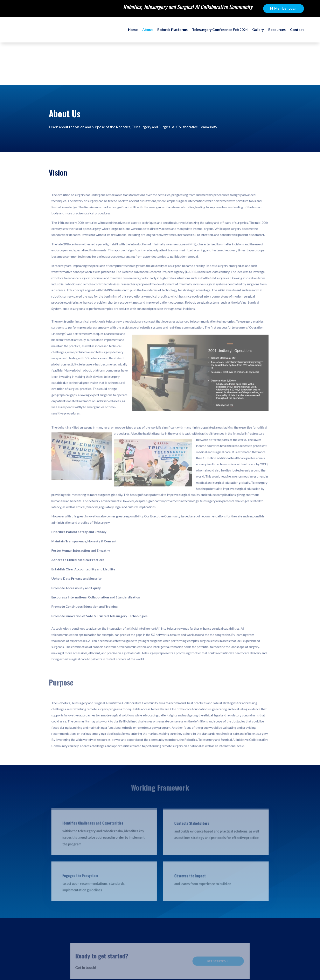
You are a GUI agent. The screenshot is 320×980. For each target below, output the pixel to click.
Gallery (253, 33)
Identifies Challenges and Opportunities (95, 786)
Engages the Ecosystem (83, 839)
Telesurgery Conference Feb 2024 (210, 33)
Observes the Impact (189, 839)
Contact (296, 33)
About (128, 33)
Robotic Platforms (156, 33)
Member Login (286, 8)
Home (112, 33)
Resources (274, 33)
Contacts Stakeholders (191, 786)
